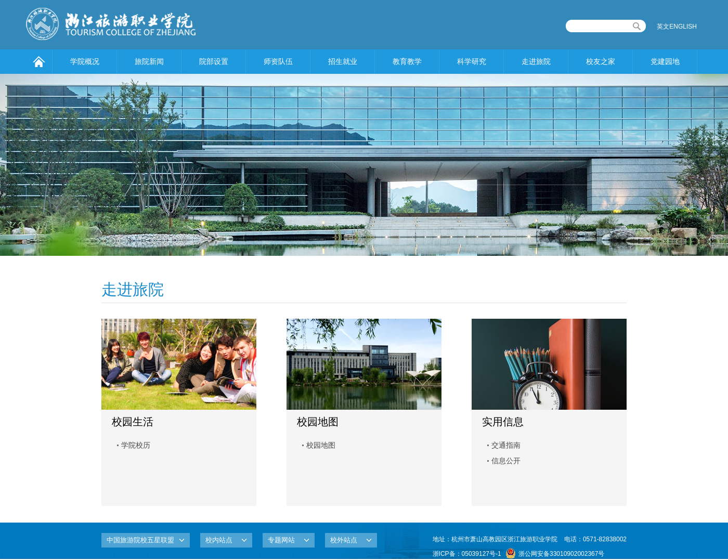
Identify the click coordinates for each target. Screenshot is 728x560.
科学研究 (472, 61)
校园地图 (321, 445)
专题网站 (281, 540)
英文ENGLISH (677, 27)
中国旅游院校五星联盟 (140, 540)
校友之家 (601, 61)
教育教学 (407, 61)
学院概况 (85, 61)
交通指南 (506, 445)
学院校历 (136, 445)
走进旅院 (536, 61)
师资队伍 (278, 61)
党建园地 (665, 61)
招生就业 (343, 61)
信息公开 (506, 461)
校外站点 (344, 540)
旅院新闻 (149, 61)
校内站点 (219, 540)
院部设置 (214, 61)
